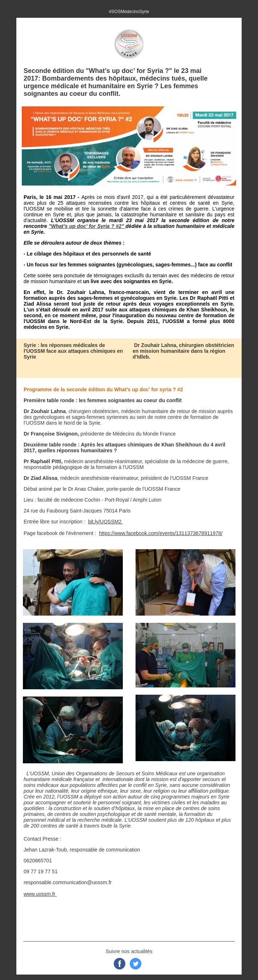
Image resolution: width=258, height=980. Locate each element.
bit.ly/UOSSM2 (105, 522)
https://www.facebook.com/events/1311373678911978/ (161, 533)
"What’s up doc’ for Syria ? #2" (87, 226)
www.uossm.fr (40, 894)
